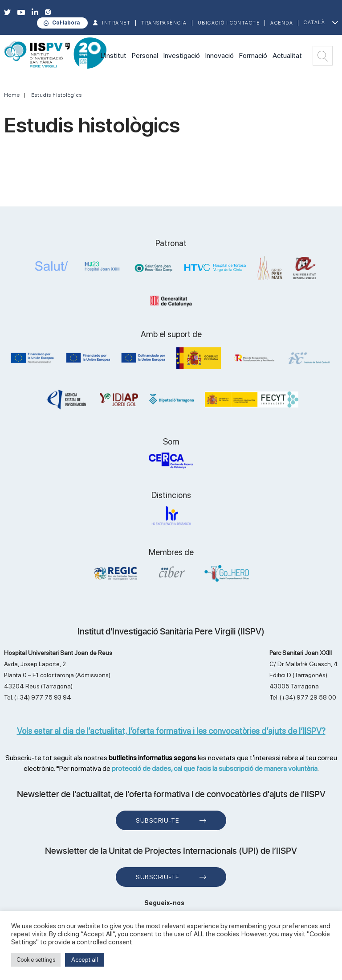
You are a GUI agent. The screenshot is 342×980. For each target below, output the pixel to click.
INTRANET (116, 23)
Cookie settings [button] (36, 960)
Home (12, 95)
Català (314, 23)
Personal (145, 56)
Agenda (282, 23)
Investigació (182, 56)
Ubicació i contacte (229, 23)
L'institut (114, 56)
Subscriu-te (157, 820)
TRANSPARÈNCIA (164, 23)
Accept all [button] (85, 959)
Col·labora (66, 23)
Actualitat (287, 56)
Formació (253, 56)
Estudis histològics (57, 95)
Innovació (220, 56)
